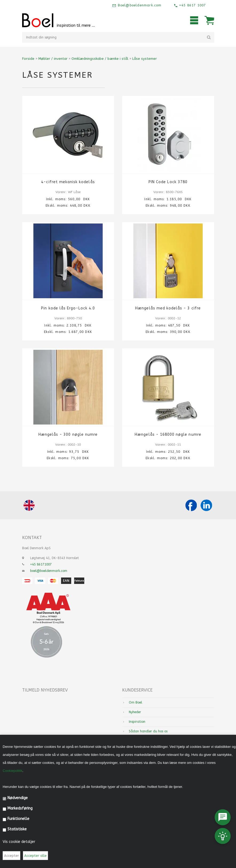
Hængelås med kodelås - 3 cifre (168, 308)
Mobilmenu (194, 20)
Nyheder (135, 712)
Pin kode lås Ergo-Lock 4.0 (68, 308)
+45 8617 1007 (192, 5)
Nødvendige (18, 798)
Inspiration (137, 722)
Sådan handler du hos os (148, 731)
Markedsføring (20, 808)
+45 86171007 (41, 564)
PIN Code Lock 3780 (168, 182)
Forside (28, 59)
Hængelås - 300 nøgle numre (68, 435)
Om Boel (135, 702)
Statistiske (17, 829)
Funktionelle (18, 819)
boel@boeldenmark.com (49, 571)
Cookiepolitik (13, 771)
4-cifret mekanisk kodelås (68, 182)
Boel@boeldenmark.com (139, 5)
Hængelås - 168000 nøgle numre (168, 435)
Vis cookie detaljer (19, 842)
